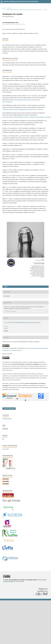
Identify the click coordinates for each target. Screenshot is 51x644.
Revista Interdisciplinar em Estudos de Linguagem (21, 2)
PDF (6, 287)
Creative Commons (9, 581)
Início (4, 8)
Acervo (9, 8)
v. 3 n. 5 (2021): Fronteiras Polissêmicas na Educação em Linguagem (22, 10)
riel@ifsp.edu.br (7, 419)
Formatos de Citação (10, 311)
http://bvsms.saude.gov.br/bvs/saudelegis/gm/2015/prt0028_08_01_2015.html (23, 109)
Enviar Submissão (9, 409)
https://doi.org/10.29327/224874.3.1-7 (15, 29)
